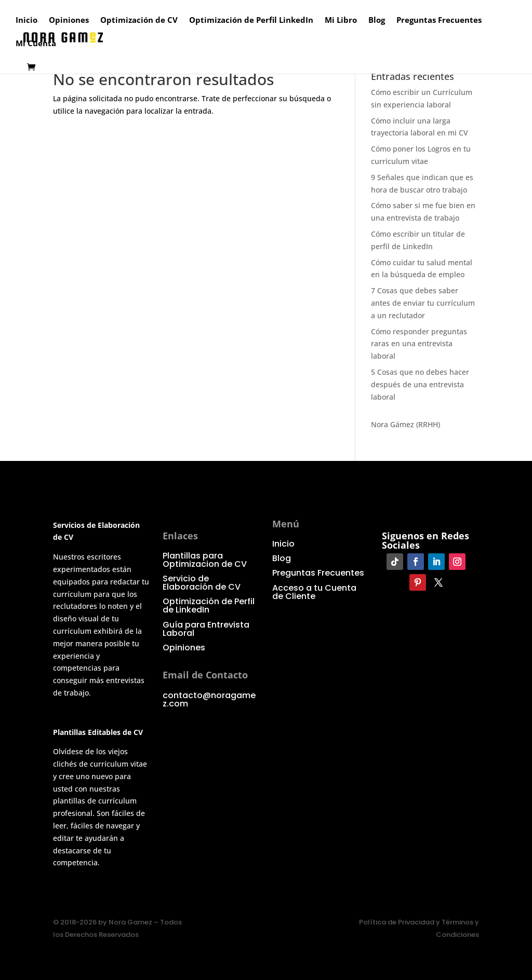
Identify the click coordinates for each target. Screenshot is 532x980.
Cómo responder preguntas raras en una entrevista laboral (419, 344)
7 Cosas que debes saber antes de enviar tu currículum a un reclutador (423, 303)
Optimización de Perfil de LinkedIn (209, 605)
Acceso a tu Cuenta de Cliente (314, 592)
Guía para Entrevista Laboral (206, 629)
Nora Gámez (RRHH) (405, 424)
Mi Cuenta (36, 44)
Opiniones (69, 21)
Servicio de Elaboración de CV (202, 583)
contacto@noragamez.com (209, 699)
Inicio (26, 21)
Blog (377, 21)
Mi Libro (341, 21)
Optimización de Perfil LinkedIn (251, 21)
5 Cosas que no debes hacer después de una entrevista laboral (420, 384)
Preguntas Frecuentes (439, 21)
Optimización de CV (139, 21)
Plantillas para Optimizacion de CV (205, 560)
